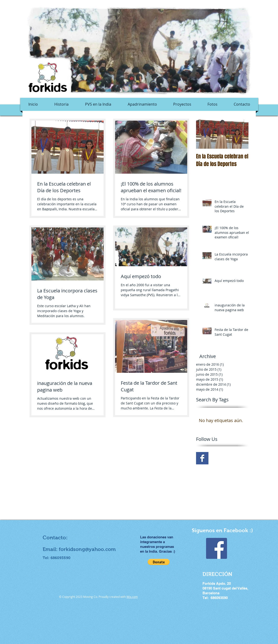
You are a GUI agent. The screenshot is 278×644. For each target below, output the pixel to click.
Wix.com (132, 597)
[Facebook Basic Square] (202, 458)
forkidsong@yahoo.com (87, 549)
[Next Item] (241, 134)
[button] (159, 562)
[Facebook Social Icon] (217, 548)
